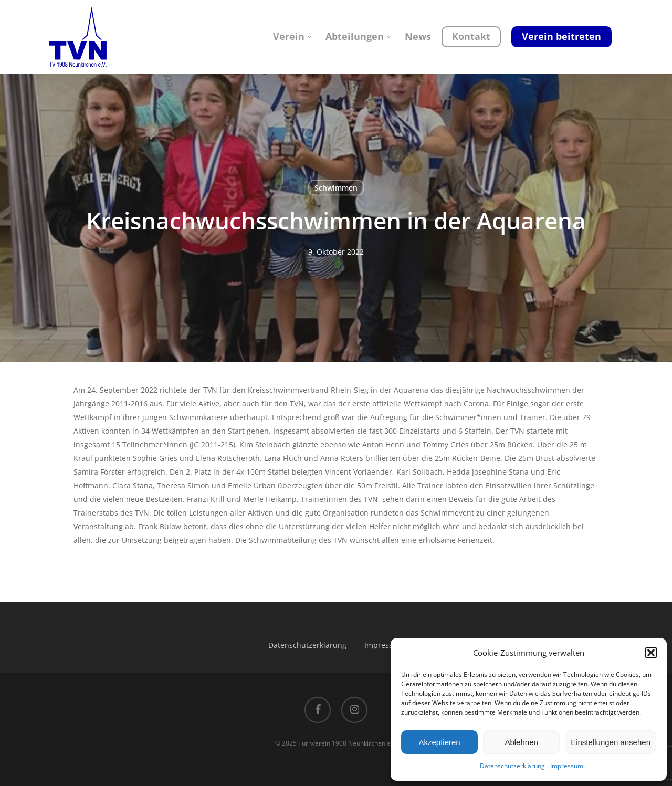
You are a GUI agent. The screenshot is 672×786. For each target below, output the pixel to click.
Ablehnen (521, 742)
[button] (651, 653)
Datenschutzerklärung (512, 766)
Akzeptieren (439, 742)
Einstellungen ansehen (611, 742)
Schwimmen (336, 188)
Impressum (567, 766)
